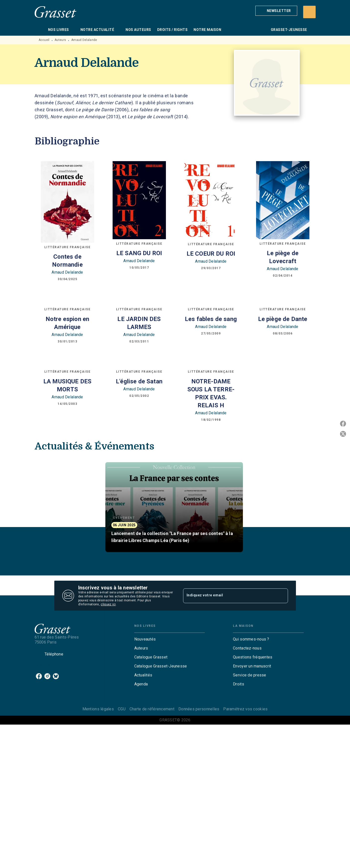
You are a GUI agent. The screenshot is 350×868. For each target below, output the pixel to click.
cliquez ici (108, 604)
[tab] (40, 30)
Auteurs (60, 40)
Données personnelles (199, 709)
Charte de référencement (152, 709)
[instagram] (47, 676)
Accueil (44, 40)
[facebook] (39, 676)
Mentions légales (98, 709)
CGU (122, 709)
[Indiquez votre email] (229, 596)
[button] (276, 11)
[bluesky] (56, 676)
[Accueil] (56, 12)
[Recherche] (309, 12)
